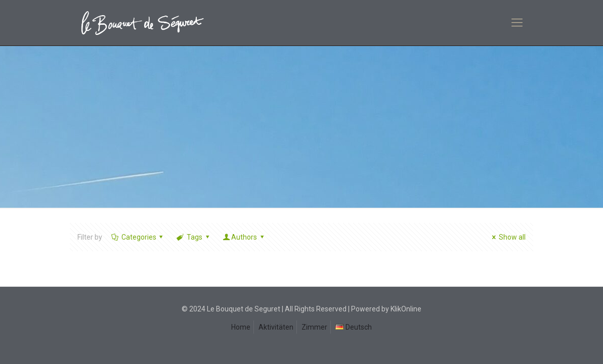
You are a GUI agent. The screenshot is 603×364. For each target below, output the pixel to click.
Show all (507, 237)
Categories (138, 237)
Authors (244, 237)
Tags (193, 237)
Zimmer (314, 327)
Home (241, 327)
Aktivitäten (276, 327)
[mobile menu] (517, 23)
